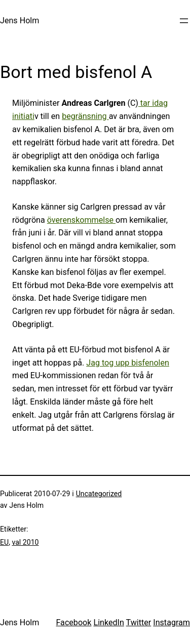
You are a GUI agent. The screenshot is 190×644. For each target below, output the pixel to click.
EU (4, 542)
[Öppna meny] (184, 21)
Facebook (73, 622)
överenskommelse (81, 220)
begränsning (85, 116)
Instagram (172, 622)
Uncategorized (99, 494)
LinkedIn (108, 622)
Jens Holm (20, 21)
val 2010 (25, 542)
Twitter (139, 622)
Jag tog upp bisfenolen (128, 363)
